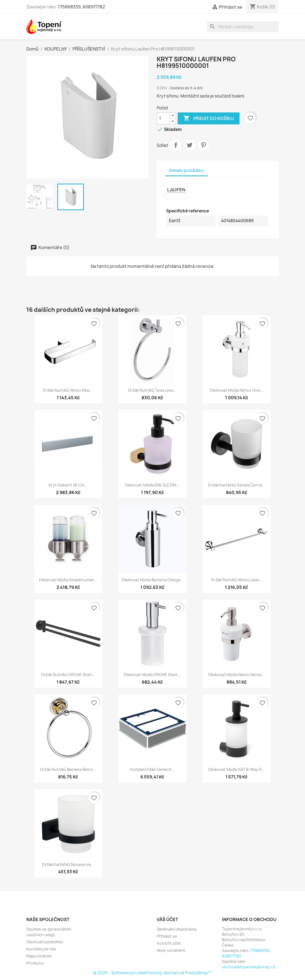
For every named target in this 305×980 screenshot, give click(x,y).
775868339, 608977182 (81, 7)
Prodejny (35, 963)
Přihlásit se (167, 936)
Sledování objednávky (177, 929)
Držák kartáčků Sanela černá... (237, 485)
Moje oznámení (171, 950)
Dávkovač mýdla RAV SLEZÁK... (152, 485)
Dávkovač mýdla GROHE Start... (152, 675)
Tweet (190, 145)
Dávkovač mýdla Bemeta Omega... (152, 580)
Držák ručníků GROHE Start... (68, 675)
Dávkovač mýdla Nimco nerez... (237, 675)
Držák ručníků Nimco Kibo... (68, 390)
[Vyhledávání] (243, 27)
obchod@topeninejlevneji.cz (249, 967)
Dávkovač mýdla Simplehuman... (68, 580)
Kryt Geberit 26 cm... (68, 485)
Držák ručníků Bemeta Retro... (68, 769)
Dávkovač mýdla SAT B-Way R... (237, 769)
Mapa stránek (39, 956)
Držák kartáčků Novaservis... (68, 864)
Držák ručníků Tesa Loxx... (152, 390)
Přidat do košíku (209, 118)
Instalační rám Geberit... (152, 769)
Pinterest (203, 145)
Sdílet (176, 145)
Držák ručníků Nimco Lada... (237, 580)
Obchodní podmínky (45, 942)
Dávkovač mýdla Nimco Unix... (237, 390)
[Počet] (163, 118)
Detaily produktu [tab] (186, 170)
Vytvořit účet (169, 943)
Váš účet (167, 919)
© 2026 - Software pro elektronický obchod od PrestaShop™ (152, 973)
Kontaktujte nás (41, 949)
